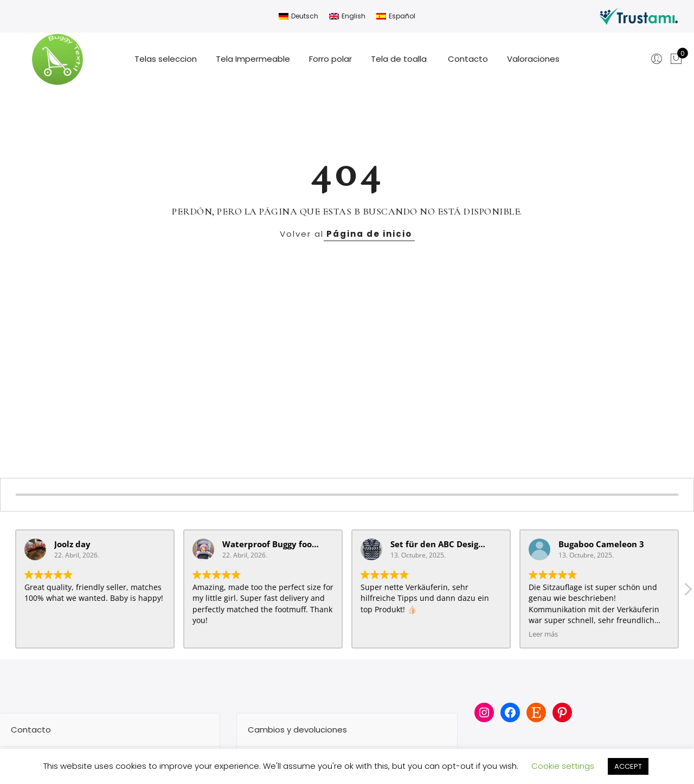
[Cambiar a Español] (396, 16)
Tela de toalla (400, 59)
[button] (687, 592)
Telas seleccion (166, 59)
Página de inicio (369, 234)
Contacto (468, 59)
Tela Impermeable (253, 59)
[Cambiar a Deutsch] (298, 16)
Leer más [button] (543, 634)
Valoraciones (533, 59)
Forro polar (330, 59)
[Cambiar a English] (347, 16)
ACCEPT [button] (628, 766)
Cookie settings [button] (563, 766)
